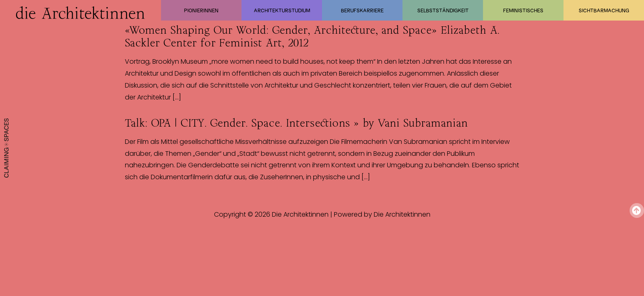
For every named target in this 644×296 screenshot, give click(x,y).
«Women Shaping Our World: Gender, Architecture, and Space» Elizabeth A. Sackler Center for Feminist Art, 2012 (312, 36)
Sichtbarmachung (604, 10)
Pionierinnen (201, 10)
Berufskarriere (362, 10)
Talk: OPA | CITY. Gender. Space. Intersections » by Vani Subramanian (296, 123)
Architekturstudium (282, 10)
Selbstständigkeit (443, 10)
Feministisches (523, 10)
